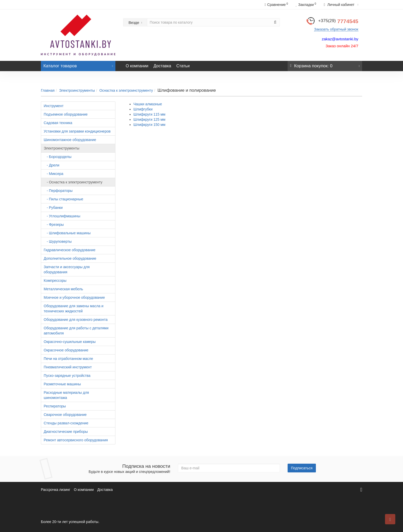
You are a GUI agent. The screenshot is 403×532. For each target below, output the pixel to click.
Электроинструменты (77, 90)
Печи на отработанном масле (68, 359)
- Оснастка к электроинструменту (73, 182)
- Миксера (53, 174)
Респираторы (55, 406)
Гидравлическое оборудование (70, 250)
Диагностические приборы (66, 432)
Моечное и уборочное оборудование (74, 297)
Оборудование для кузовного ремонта (76, 320)
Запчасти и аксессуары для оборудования (67, 269)
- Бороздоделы (58, 157)
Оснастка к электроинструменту (126, 90)
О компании (137, 66)
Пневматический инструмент (68, 367)
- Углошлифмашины (62, 216)
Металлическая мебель (63, 289)
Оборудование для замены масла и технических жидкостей (74, 309)
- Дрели (52, 165)
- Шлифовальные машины (67, 233)
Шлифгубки (143, 109)
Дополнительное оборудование (70, 258)
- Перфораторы (58, 191)
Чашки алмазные (148, 104)
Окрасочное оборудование (66, 350)
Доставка (162, 66)
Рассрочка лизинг (56, 490)
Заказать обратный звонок (336, 29)
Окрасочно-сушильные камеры (70, 342)
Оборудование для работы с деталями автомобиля (76, 331)
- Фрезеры (54, 225)
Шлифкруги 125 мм (149, 119)
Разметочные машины (62, 384)
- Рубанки (53, 208)
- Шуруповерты (58, 241)
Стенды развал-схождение (66, 423)
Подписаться (302, 468)
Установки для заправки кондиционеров (77, 131)
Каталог (78, 65)
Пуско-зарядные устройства (67, 376)
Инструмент (54, 106)
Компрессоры (55, 281)
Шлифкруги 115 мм (149, 114)
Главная (48, 90)
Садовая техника (58, 123)
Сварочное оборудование (65, 415)
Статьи (183, 66)
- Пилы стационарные (63, 199)
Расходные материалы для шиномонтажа (66, 395)
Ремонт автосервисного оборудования (76, 440)
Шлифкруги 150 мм (149, 125)
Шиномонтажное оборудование (70, 140)
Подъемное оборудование (66, 114)
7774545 (338, 21)
